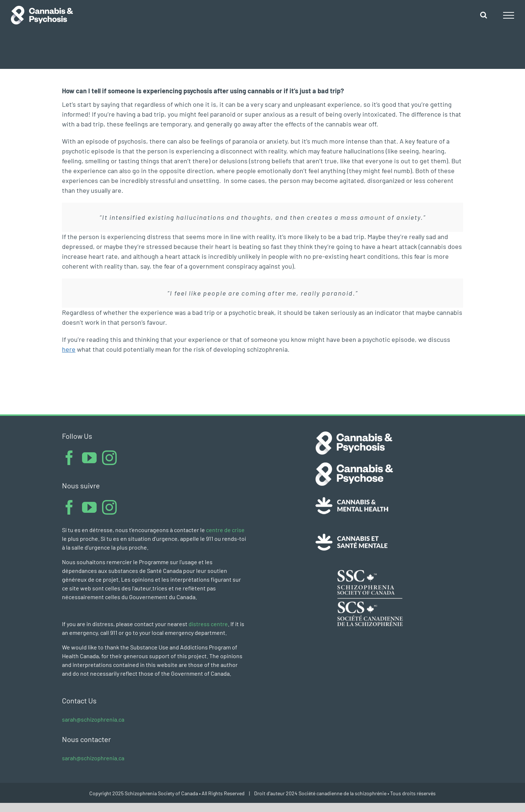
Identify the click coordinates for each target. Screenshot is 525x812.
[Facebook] (69, 458)
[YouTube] (89, 458)
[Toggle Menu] (509, 15)
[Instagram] (109, 458)
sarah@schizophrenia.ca (93, 719)
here (69, 349)
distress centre (208, 624)
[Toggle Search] (484, 15)
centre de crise (225, 530)
